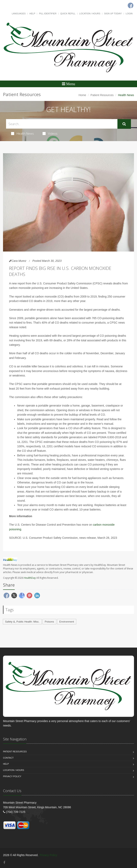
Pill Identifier (48, 14)
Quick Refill (68, 14)
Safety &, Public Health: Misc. (22, 622)
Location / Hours (90, 14)
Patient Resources (102, 95)
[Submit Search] (124, 124)
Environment (67, 622)
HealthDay (30, 578)
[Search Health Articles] (62, 124)
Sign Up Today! (113, 14)
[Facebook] (4, 862)
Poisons (49, 622)
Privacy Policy (12, 776)
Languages (19, 14)
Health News (22, 133)
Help (32, 14)
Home (82, 95)
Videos (50, 133)
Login (129, 14)
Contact (8, 758)
